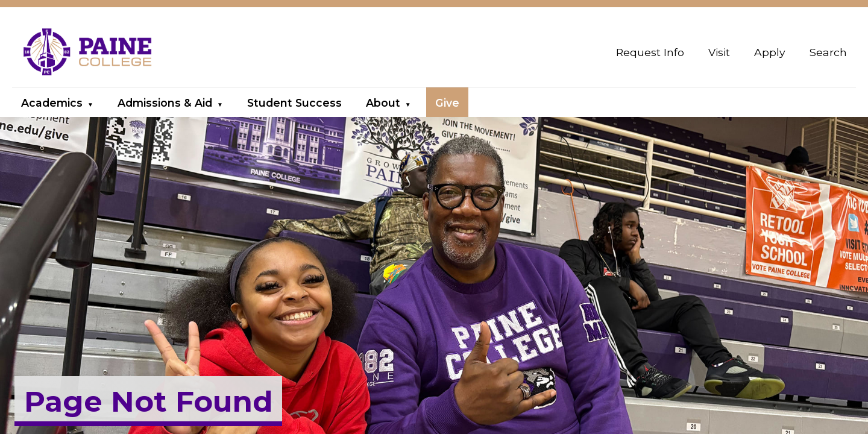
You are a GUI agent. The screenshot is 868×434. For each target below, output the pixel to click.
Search (828, 52)
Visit (719, 52)
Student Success (294, 103)
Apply (770, 52)
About (383, 103)
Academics (52, 103)
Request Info (650, 52)
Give (447, 103)
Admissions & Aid (165, 103)
